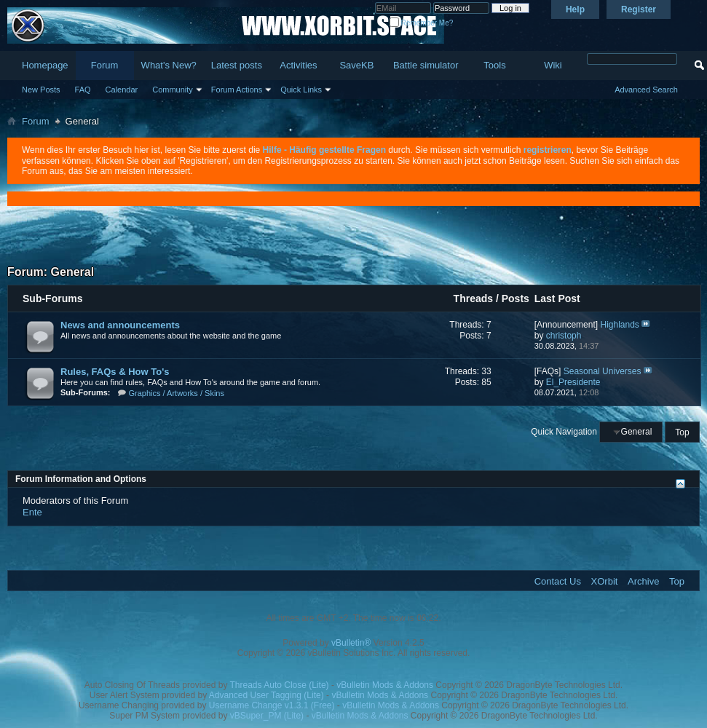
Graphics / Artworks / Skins (177, 393)
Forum (105, 65)
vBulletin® (351, 643)
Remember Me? (421, 23)
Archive (643, 581)
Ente (32, 512)
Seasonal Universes (603, 371)
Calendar (122, 90)
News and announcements (120, 325)
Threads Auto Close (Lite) (280, 685)
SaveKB (356, 65)
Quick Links (301, 90)
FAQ (83, 90)
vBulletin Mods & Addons (385, 685)
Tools (494, 65)
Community (173, 90)
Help (575, 9)
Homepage (45, 65)
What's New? (169, 65)
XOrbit (605, 581)
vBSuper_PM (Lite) (267, 716)
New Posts (41, 90)
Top (682, 432)
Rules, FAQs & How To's (115, 372)
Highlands (619, 325)
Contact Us (558, 581)
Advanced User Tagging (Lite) (266, 695)
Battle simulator (426, 65)
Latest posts (237, 65)
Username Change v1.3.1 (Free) (272, 705)
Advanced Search (646, 90)
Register (639, 9)
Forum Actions (237, 90)
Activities (298, 65)
